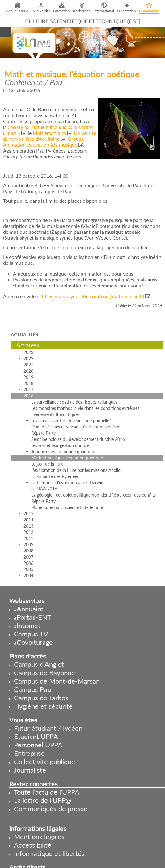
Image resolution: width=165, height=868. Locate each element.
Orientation (127, 11)
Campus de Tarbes (41, 698)
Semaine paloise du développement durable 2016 (78, 439)
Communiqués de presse (51, 809)
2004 (28, 576)
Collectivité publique (44, 762)
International (104, 11)
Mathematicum (49, 133)
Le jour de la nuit (47, 464)
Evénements (149, 11)
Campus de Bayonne (44, 673)
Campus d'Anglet (39, 664)
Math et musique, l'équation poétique (67, 458)
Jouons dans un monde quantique (64, 452)
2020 (28, 371)
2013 (28, 526)
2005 (28, 569)
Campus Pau (32, 689)
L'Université (41, 11)
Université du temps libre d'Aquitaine (50, 136)
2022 (28, 359)
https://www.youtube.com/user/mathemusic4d (93, 296)
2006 (28, 563)
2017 (28, 390)
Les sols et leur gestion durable (60, 445)
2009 (28, 545)
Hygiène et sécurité (43, 706)
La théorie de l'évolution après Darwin (67, 483)
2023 (28, 352)
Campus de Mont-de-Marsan (57, 681)
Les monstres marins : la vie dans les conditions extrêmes (85, 408)
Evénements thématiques (55, 414)
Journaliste (30, 770)
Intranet (29, 625)
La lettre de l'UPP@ (42, 800)
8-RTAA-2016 (44, 489)
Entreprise (29, 753)
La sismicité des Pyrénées (55, 476)
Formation (61, 11)
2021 (28, 365)
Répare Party (43, 433)
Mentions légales (39, 837)
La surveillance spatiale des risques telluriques (74, 402)
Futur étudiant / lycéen (48, 728)
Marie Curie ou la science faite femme (67, 507)
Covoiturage (35, 642)
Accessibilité (33, 845)
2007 (28, 557)
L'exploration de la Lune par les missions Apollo (76, 470)
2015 (28, 514)
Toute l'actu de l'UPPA (47, 792)
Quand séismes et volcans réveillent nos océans (76, 427)
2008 (28, 551)
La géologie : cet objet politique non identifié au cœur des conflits (93, 495)
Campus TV (31, 634)
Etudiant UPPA (36, 736)
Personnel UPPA (38, 745)
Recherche (82, 11)
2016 (28, 396)
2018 (28, 383)
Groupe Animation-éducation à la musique (44, 142)
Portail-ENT (34, 617)
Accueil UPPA (17, 11)
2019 (28, 377)
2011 (28, 538)
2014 (28, 520)
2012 (28, 532)
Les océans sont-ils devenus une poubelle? (71, 421)
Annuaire (30, 609)
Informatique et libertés (49, 853)
